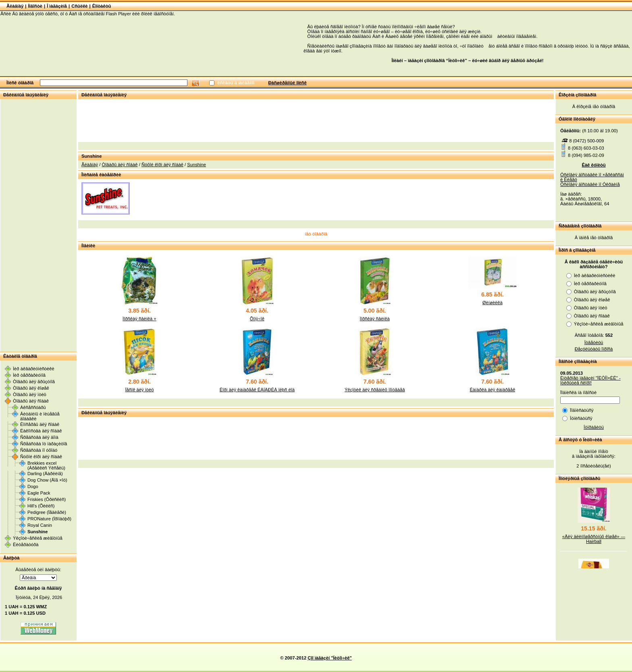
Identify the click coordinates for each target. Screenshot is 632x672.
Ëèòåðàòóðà (26, 545)
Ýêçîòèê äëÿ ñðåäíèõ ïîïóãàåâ (375, 390)
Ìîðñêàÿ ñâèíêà (375, 319)
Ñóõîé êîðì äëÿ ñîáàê (41, 457)
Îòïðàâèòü (594, 427)
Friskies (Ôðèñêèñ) (47, 499)
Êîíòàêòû (102, 6)
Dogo (33, 486)
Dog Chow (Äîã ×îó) (47, 480)
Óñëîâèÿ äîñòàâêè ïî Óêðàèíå (590, 184)
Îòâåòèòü (594, 342)
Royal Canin (40, 525)
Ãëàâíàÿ (15, 6)
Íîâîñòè (35, 6)
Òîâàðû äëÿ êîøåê (31, 388)
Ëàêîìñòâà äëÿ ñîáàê (41, 431)
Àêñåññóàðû (33, 407)
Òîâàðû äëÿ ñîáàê (31, 401)
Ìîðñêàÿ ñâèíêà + (139, 319)
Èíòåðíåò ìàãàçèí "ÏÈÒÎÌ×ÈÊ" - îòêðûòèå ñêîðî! (590, 380)
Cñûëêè (79, 6)
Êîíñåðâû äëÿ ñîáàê (40, 424)
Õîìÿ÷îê (257, 319)
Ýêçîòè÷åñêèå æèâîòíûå (38, 538)
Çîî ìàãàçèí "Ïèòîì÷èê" (330, 658)
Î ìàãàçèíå (57, 6)
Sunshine (37, 532)
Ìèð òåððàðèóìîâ (29, 375)
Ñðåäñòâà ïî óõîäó (39, 450)
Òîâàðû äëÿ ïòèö (30, 394)
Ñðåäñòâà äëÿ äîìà (39, 437)
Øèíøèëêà (493, 303)
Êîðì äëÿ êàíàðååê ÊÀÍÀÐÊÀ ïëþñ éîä (257, 390)
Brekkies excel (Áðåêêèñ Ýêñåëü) (46, 465)
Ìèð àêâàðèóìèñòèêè (34, 369)
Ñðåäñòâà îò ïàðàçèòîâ (44, 444)
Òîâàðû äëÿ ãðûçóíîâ (34, 382)
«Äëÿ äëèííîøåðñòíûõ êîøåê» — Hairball (594, 543)
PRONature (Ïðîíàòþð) (49, 519)
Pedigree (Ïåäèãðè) (47, 512)
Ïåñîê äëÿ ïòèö (139, 390)
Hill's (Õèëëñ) (41, 506)
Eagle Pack (39, 493)
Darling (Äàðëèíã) (45, 474)
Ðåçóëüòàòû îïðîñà (594, 349)
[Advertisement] (38, 225)
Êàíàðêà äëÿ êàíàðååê (492, 390)
